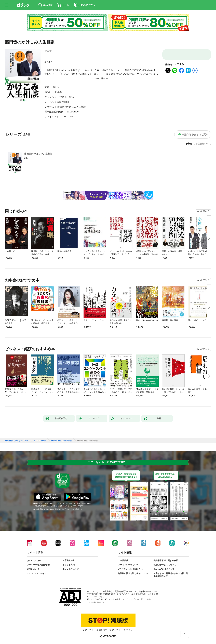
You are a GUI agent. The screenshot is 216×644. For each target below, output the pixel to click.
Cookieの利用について (164, 569)
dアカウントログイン (37, 573)
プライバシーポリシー (128, 565)
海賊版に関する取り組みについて (133, 573)
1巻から (190, 144)
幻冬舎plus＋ (64, 102)
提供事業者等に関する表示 (166, 561)
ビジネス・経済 (66, 97)
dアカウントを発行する (96, 630)
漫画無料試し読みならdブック (17, 441)
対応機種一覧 (69, 561)
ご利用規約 (123, 561)
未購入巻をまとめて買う (195, 134)
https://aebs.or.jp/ (96, 602)
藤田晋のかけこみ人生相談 (38, 154)
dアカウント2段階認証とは (130, 569)
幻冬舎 (59, 92)
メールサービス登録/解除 (38, 565)
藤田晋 (48, 51)
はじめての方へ (34, 561)
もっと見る (202, 211)
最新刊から (204, 144)
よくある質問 (69, 565)
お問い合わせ (33, 569)
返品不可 (49, 62)
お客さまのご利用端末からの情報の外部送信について (171, 575)
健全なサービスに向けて (165, 565)
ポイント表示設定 (71, 569)
